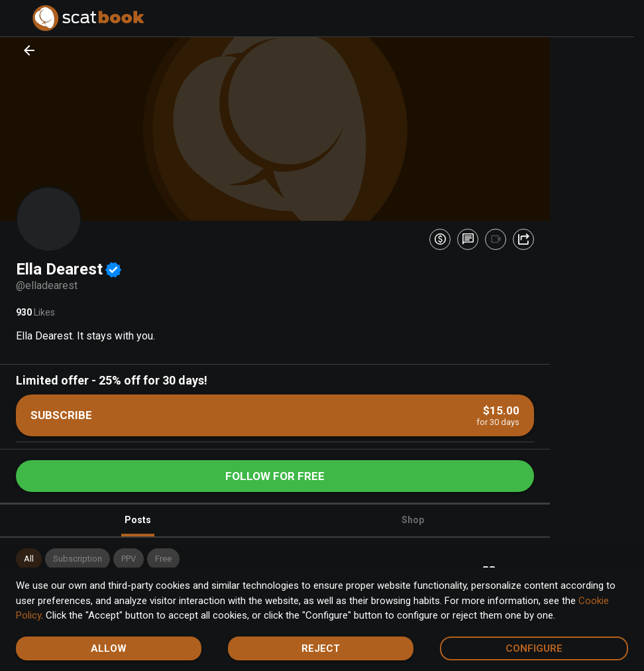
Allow (109, 648)
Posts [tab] (138, 525)
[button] (29, 559)
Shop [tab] (413, 520)
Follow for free (275, 476)
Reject (321, 648)
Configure (534, 648)
